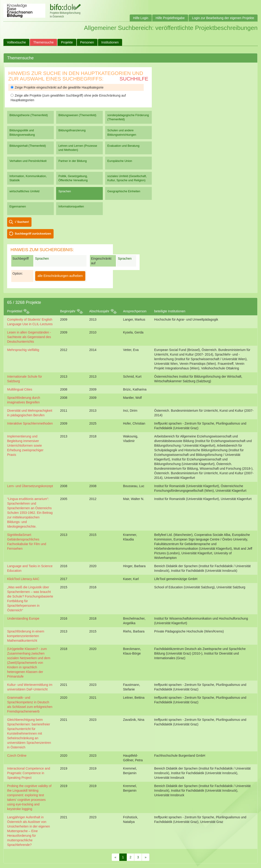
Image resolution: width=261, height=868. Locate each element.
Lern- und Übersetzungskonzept (30, 486)
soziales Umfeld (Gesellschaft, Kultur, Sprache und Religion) (127, 178)
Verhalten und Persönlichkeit (28, 161)
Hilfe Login (141, 18)
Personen (87, 42)
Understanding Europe (23, 618)
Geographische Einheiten (124, 191)
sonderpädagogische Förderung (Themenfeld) (128, 117)
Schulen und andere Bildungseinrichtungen (122, 132)
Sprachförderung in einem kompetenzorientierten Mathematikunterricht (26, 636)
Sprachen (65, 191)
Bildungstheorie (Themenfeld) (29, 115)
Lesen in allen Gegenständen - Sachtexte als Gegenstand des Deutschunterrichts (29, 337)
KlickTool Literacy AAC (23, 579)
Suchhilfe (134, 79)
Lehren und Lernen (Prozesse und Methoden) (78, 148)
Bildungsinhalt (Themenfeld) (28, 146)
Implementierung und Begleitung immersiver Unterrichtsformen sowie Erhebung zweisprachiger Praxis (25, 445)
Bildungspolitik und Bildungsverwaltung (22, 132)
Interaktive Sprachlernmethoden (30, 423)
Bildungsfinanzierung (72, 130)
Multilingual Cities (20, 389)
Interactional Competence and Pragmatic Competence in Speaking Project (29, 773)
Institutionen (110, 42)
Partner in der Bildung (73, 161)
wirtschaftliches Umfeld (24, 191)
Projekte (67, 42)
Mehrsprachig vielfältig (23, 350)
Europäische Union (120, 161)
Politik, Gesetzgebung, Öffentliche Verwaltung (73, 178)
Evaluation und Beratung (123, 146)
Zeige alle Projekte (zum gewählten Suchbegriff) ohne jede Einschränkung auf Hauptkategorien (68, 98)
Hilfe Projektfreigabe (170, 18)
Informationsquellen (71, 206)
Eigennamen (18, 206)
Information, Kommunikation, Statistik (28, 178)
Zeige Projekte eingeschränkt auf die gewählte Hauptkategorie (57, 87)
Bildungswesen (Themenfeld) (77, 115)
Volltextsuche (16, 42)
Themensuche (44, 42)
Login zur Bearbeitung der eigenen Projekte (223, 18)
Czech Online (17, 756)
